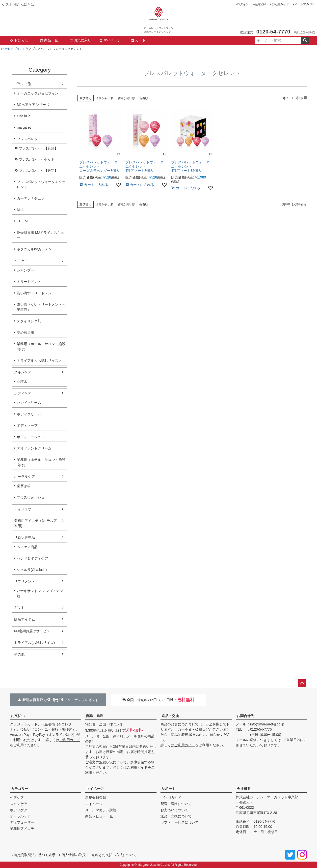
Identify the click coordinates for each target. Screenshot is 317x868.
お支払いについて (174, 810)
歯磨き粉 (24, 486)
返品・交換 (170, 716)
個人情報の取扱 (74, 855)
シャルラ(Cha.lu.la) (32, 570)
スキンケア (23, 372)
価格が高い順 (126, 98)
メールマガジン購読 (101, 810)
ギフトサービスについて (180, 822)
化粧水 (22, 382)
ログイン (243, 4)
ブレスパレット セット (37, 159)
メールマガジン (305, 4)
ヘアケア (21, 261)
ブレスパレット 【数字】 (38, 171)
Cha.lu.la (24, 116)
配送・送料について (176, 804)
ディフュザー (25, 509)
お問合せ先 (245, 716)
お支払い (18, 716)
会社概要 (244, 789)
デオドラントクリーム (34, 448)
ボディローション (31, 437)
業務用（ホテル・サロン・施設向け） (41, 346)
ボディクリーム (29, 414)
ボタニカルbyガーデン (34, 249)
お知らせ (19, 40)
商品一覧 (49, 40)
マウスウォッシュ (31, 497)
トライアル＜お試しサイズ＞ (39, 360)
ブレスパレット (29, 139)
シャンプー (26, 270)
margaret (24, 127)
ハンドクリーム (29, 403)
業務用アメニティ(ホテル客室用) (36, 523)
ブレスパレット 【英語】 (38, 148)
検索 (305, 40)
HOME (6, 49)
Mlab (21, 210)
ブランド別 (21, 49)
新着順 (144, 98)
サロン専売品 (25, 538)
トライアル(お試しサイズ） (36, 643)
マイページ (110, 40)
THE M (22, 221)
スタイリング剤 (29, 321)
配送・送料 (95, 716)
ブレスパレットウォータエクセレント (41, 184)
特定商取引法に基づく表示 (35, 855)
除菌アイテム (25, 619)
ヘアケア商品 (27, 547)
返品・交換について (176, 816)
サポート (168, 789)
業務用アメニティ (24, 829)
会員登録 (260, 4)
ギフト (19, 608)
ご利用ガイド (280, 4)
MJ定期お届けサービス (32, 631)
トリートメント (29, 282)
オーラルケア (25, 477)
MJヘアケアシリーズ (33, 105)
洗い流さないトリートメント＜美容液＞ (41, 307)
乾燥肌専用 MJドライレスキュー (40, 235)
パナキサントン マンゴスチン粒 (40, 593)
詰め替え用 (26, 332)
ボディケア (23, 393)
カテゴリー (20, 789)
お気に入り (80, 40)
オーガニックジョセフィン (38, 93)
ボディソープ (27, 425)
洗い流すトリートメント (36, 293)
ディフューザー (22, 822)
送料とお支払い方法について (114, 855)
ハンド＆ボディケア (32, 558)
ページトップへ (302, 683)
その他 (19, 654)
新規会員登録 (96, 798)
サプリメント (25, 581)
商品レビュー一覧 (99, 816)
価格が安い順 (105, 98)
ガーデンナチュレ (31, 198)
